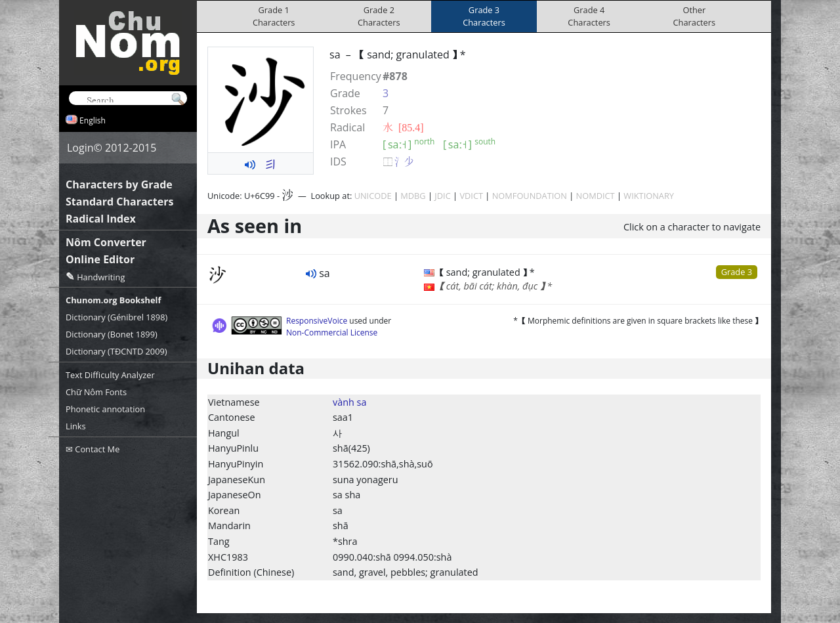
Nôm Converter (106, 242)
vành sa (349, 402)
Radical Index (101, 219)
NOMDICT (596, 196)
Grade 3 (737, 272)
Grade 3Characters (484, 16)
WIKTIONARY (649, 196)
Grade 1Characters (274, 16)
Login (80, 148)
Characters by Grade (119, 184)
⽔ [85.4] (403, 127)
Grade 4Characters (589, 16)
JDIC (442, 196)
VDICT (471, 196)
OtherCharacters (695, 16)
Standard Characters (119, 202)
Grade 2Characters (379, 16)
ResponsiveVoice (317, 321)
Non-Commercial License (332, 333)
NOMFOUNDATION (530, 196)
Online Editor (100, 259)
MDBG (413, 196)
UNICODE (373, 196)
